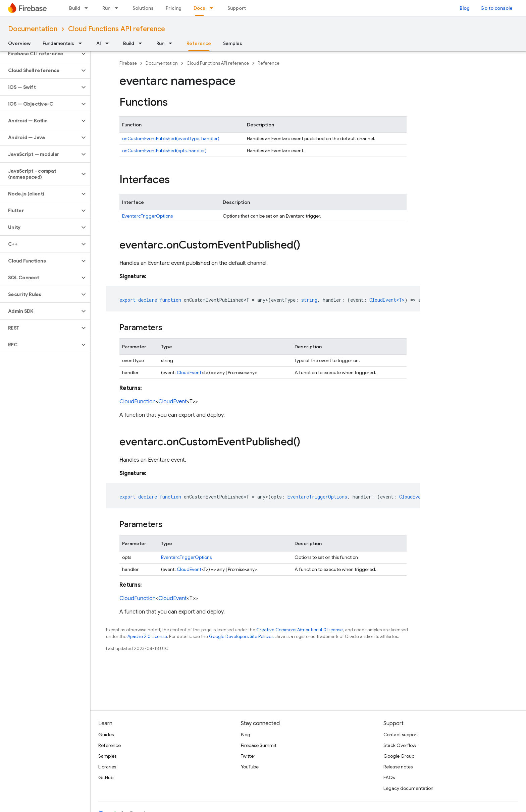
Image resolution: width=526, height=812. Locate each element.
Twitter (248, 756)
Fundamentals (58, 43)
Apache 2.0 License (147, 636)
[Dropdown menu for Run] (118, 8)
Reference (269, 63)
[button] (40, 54)
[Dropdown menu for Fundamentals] (82, 43)
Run (106, 8)
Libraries (107, 767)
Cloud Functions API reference (117, 29)
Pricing (174, 8)
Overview (19, 43)
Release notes (398, 767)
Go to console (496, 8)
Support (237, 8)
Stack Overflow (400, 745)
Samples (233, 43)
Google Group (399, 756)
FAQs (389, 777)
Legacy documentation (408, 788)
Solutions (143, 8)
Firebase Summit (259, 745)
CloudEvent (189, 372)
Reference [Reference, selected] (199, 43)
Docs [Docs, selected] (199, 8)
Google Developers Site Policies (241, 636)
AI (99, 43)
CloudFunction (138, 402)
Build (75, 8)
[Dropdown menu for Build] (88, 8)
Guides (106, 735)
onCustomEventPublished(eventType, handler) (171, 138)
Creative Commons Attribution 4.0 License (300, 630)
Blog (465, 8)
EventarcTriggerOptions (147, 216)
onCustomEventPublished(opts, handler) (164, 151)
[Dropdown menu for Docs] (213, 8)
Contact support (401, 735)
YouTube (250, 767)
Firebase (128, 63)
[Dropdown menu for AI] (109, 43)
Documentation (33, 29)
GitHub (106, 777)
